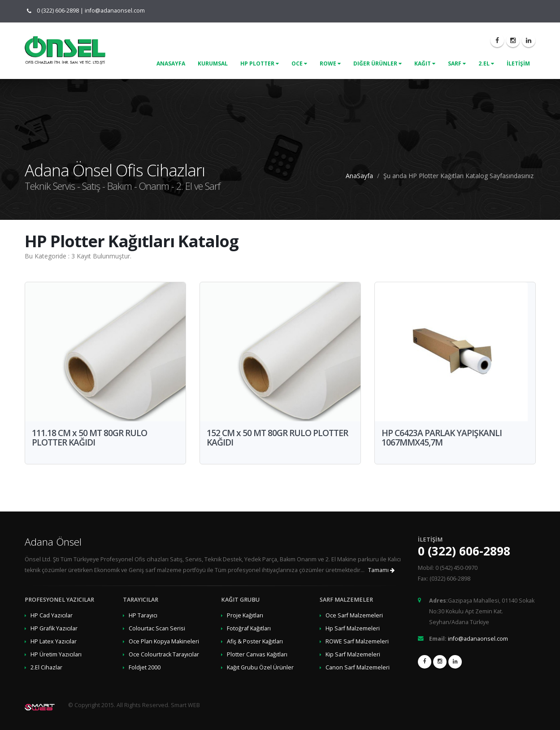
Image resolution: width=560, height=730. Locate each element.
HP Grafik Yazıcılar (54, 628)
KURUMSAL (213, 63)
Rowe (330, 63)
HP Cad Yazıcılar (52, 615)
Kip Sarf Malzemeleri (353, 654)
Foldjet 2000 (145, 667)
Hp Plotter (260, 63)
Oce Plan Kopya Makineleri (164, 641)
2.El (486, 63)
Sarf (457, 63)
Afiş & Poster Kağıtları (255, 641)
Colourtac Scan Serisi (157, 628)
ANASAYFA (171, 63)
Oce (299, 63)
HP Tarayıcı (143, 615)
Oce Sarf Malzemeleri (354, 615)
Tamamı (381, 570)
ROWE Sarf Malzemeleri (357, 641)
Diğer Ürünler (378, 63)
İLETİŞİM (518, 63)
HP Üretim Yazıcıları (56, 654)
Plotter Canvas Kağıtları (257, 654)
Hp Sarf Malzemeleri (353, 628)
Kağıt (425, 63)
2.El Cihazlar (46, 667)
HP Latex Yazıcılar (54, 641)
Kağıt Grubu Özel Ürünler (260, 667)
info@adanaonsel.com (115, 11)
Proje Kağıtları (245, 615)
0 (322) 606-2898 (56, 11)
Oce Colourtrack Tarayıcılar (164, 654)
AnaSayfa (359, 176)
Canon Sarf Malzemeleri (358, 667)
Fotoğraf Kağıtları (249, 628)
